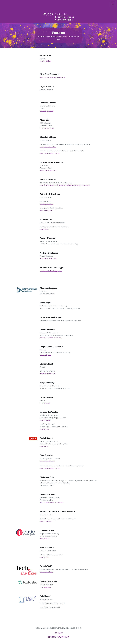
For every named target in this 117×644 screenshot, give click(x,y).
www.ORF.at (44, 446)
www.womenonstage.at (47, 374)
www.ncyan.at (44, 429)
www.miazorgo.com (46, 210)
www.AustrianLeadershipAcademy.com (53, 77)
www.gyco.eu (44, 557)
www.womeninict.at (55, 338)
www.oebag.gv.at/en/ (47, 111)
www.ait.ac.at (44, 229)
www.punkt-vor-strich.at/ (48, 147)
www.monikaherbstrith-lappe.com (51, 271)
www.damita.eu (45, 403)
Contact (59, 633)
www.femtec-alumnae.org (48, 259)
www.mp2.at (44, 338)
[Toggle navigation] (113, 4)
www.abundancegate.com (48, 170)
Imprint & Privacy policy (59, 637)
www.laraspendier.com (47, 461)
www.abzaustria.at (46, 521)
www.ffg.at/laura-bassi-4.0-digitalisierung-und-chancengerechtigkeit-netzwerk (65, 185)
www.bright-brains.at (47, 204)
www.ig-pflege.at (45, 355)
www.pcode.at (45, 538)
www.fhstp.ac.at (45, 420)
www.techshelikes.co (47, 572)
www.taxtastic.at (45, 587)
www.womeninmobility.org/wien (50, 153)
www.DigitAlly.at (45, 61)
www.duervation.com (47, 128)
